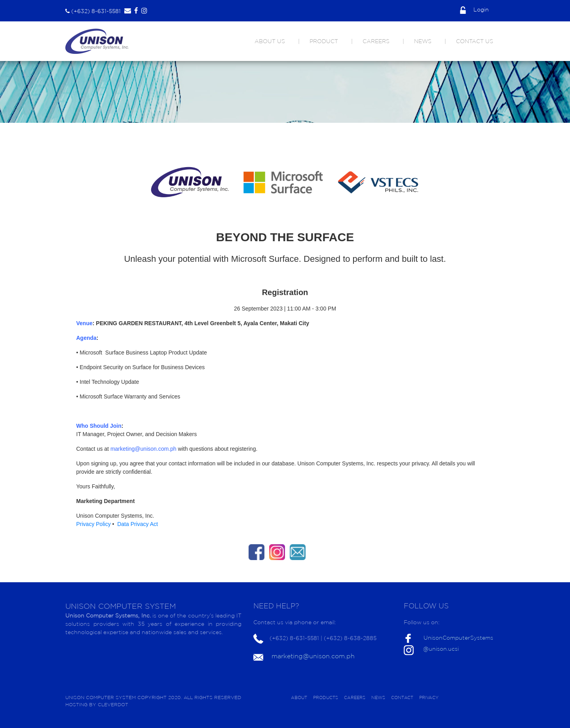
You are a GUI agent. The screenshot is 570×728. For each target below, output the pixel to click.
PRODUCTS (326, 698)
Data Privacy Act (138, 524)
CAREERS (376, 41)
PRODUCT (324, 41)
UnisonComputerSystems (458, 638)
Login (474, 10)
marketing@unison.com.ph (313, 656)
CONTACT (402, 698)
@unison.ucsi (441, 649)
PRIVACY (429, 698)
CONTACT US (475, 41)
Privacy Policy (94, 524)
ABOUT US (270, 41)
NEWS (423, 41)
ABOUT (299, 698)
